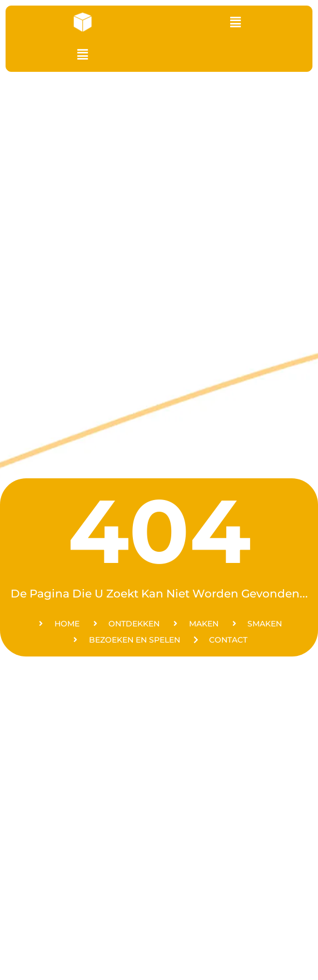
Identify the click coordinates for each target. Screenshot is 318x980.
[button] (235, 22)
